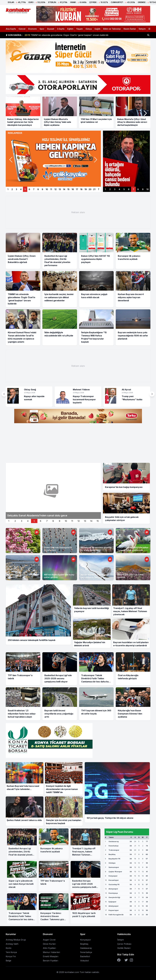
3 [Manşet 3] (16, 189)
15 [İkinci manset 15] (98, 521)
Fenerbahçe (86, 952)
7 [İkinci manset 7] (47, 521)
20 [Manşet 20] (90, 189)
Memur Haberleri (51, 952)
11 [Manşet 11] (51, 189)
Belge (8, 961)
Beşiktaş (84, 944)
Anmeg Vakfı (12, 944)
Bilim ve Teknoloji (112, 29)
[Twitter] (126, 960)
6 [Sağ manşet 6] (129, 189)
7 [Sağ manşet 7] (133, 189)
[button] (145, 113)
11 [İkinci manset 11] (72, 521)
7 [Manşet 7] (34, 189)
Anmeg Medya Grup (16, 940)
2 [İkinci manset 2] (15, 521)
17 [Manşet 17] (77, 189)
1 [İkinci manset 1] (9, 521)
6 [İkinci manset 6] (41, 521)
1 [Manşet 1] (8, 189)
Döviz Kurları (49, 944)
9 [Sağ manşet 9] (143, 189)
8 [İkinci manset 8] (53, 521)
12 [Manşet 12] (55, 189)
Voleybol (84, 961)
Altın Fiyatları (49, 948)
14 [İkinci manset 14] (91, 521)
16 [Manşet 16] (73, 189)
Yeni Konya (11, 952)
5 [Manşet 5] (25, 189)
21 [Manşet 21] (94, 189)
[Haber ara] (148, 35)
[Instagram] (131, 960)
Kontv (9, 948)
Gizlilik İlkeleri (124, 948)
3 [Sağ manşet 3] (115, 189)
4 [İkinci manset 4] (28, 521)
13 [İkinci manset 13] (85, 521)
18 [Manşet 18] (81, 189)
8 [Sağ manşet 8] (138, 189)
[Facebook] (119, 960)
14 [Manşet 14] (64, 189)
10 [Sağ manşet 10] (148, 189)
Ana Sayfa (11, 29)
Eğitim (70, 29)
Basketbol (85, 956)
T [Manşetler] (99, 189)
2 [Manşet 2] (12, 189)
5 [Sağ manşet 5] (124, 189)
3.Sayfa (61, 29)
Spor (42, 29)
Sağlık (97, 29)
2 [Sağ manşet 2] (110, 189)
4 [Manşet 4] (21, 189)
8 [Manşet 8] (38, 189)
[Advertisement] (78, 212)
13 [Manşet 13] (60, 189)
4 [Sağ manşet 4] (119, 189)
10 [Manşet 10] (47, 189)
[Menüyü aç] (149, 29)
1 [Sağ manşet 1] (105, 189)
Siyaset (51, 29)
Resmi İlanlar (130, 29)
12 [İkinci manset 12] (79, 521)
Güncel (22, 29)
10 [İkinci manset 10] (66, 521)
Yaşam (79, 29)
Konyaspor (86, 940)
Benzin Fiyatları (51, 961)
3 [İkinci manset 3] (22, 521)
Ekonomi (32, 29)
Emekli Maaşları (51, 956)
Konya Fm (11, 956)
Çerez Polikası (124, 944)
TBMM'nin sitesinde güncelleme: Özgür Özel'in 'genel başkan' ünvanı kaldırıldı (66, 35)
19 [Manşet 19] (86, 189)
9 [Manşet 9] (42, 189)
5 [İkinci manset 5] (34, 521)
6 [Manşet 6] (29, 189)
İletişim (142, 29)
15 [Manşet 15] (68, 189)
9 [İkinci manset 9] (60, 521)
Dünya (89, 29)
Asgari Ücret (49, 940)
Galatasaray (86, 948)
